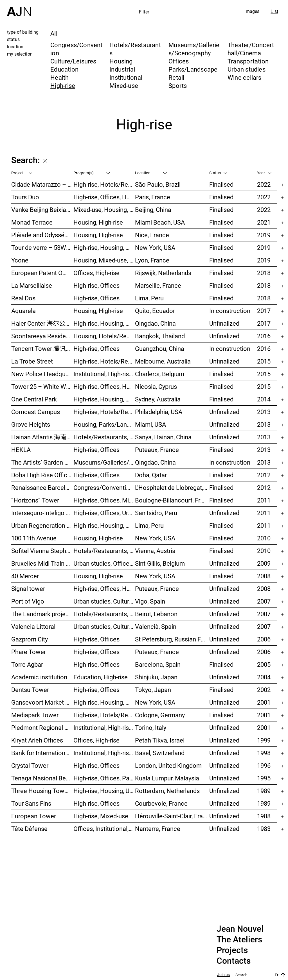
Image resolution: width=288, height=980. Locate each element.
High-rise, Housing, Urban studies (104, 791)
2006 (264, 639)
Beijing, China (153, 210)
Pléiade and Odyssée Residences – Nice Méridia (42, 235)
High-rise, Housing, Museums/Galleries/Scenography (104, 247)
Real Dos (23, 298)
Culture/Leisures (73, 61)
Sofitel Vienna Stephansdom (42, 551)
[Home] (19, 8)
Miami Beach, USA (160, 222)
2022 (264, 184)
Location (151, 173)
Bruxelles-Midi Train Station (42, 563)
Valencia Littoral (33, 626)
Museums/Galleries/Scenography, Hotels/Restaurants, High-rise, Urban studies (104, 462)
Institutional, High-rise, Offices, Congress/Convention (104, 727)
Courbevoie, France (161, 803)
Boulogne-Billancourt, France (172, 500)
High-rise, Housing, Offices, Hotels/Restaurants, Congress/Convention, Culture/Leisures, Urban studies (104, 525)
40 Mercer (25, 576)
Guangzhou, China (160, 349)
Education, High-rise (101, 677)
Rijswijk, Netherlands (163, 273)
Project (22, 173)
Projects (232, 950)
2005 (264, 664)
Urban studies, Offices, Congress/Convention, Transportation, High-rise (104, 563)
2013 (264, 412)
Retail (176, 77)
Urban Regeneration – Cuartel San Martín (42, 525)
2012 (264, 475)
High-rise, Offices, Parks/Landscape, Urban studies (104, 778)
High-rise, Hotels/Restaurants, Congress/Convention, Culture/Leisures (104, 412)
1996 (264, 765)
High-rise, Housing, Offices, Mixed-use (104, 323)
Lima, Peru (149, 298)
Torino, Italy (151, 727)
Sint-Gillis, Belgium (160, 563)
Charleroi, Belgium (160, 374)
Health (59, 77)
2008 (264, 576)
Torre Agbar (27, 664)
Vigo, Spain (150, 601)
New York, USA (155, 247)
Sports (178, 85)
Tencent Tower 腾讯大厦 (42, 349)
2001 (264, 702)
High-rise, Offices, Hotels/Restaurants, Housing (104, 589)
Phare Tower (29, 652)
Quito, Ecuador (155, 311)
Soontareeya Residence (42, 336)
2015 (264, 361)
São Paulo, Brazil (158, 184)
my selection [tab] (20, 54)
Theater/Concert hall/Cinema (251, 49)
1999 (264, 740)
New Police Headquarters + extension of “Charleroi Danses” (42, 374)
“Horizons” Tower (35, 500)
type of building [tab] (23, 32)
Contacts (234, 961)
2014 (264, 399)
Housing (121, 61)
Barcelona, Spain (158, 664)
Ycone (20, 260)
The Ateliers (239, 940)
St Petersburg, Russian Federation (172, 639)
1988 (264, 816)
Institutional (126, 77)
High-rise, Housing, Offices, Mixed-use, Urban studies (104, 702)
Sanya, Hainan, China (163, 437)
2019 (264, 235)
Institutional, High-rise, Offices (104, 374)
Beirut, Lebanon (156, 614)
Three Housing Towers (42, 791)
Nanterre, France (158, 829)
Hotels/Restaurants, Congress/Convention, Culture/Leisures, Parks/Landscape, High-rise (104, 437)
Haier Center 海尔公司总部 (42, 323)
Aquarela (23, 311)
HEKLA (21, 450)
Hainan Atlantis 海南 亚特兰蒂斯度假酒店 (42, 437)
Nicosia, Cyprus (156, 386)
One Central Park (34, 399)
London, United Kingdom (168, 765)
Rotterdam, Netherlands (167, 791)
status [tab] (13, 39)
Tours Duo (25, 197)
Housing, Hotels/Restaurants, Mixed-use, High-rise (104, 336)
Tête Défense (29, 829)
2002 (264, 690)
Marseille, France (158, 285)
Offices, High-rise (96, 273)
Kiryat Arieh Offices (37, 740)
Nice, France (152, 235)
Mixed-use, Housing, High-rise (104, 210)
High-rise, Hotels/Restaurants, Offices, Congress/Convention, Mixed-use (104, 715)
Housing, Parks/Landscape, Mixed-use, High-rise (104, 424)
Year (264, 173)
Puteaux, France (157, 450)
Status (218, 173)
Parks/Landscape (193, 69)
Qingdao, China (155, 323)
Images (252, 11)
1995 (264, 778)
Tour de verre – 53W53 (42, 247)
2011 (264, 500)
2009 (264, 563)
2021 (264, 222)
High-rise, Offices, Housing (104, 386)
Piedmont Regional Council (42, 727)
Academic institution (39, 677)
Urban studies (247, 69)
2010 (264, 538)
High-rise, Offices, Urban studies (104, 513)
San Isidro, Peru (156, 513)
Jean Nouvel (240, 929)
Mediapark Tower (35, 715)
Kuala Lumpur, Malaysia (167, 778)
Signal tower (28, 589)
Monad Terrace (32, 222)
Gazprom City (30, 639)
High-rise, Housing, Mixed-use (104, 399)
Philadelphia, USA (159, 412)
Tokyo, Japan (153, 690)
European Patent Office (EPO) (42, 273)
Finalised (221, 184)
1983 (264, 829)
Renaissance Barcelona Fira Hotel (42, 487)
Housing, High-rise (98, 222)
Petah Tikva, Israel (160, 740)
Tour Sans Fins (31, 803)
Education (64, 69)
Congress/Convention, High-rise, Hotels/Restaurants (104, 487)
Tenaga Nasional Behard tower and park (42, 778)
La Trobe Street (32, 361)
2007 (264, 601)
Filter (144, 12)
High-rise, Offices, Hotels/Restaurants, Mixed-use (104, 197)
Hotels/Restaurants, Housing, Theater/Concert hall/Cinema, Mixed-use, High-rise (104, 614)
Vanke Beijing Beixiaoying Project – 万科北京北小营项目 (42, 210)
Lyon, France (152, 260)
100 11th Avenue (34, 538)
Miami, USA (150, 424)
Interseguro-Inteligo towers (42, 513)
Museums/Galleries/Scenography (194, 49)
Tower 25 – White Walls (42, 386)
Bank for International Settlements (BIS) (42, 753)
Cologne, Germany (160, 715)
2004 (264, 677)
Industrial (122, 69)
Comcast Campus (36, 412)
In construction (230, 311)
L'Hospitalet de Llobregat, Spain (172, 487)
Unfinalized (224, 323)
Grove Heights (31, 424)
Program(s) (92, 173)
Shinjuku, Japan (156, 677)
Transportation (248, 61)
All (54, 33)
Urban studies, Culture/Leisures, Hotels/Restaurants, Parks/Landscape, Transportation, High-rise (104, 601)
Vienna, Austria (155, 551)
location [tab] (15, 47)
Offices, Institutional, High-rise (104, 829)
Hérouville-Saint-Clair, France (172, 816)
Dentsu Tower (30, 690)
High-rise (63, 85)
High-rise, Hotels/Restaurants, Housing (104, 184)
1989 (264, 791)
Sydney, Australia (158, 399)
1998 (264, 753)
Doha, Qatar (151, 475)
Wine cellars (245, 77)
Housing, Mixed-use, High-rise (104, 260)
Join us (223, 975)
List (274, 11)
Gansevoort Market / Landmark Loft (42, 702)
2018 (264, 273)
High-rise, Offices (96, 285)
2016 (264, 336)
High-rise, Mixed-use (101, 816)
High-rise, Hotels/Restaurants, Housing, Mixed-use (104, 361)
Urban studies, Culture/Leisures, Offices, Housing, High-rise (104, 626)
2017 (264, 311)
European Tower (34, 816)
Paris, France (153, 197)
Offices (179, 61)
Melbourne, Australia (163, 361)
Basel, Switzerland (160, 753)
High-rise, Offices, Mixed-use (104, 500)
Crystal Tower (30, 765)
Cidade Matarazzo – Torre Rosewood (42, 184)
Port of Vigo (28, 601)
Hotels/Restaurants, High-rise (104, 551)
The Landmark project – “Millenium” (42, 614)
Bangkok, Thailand (160, 336)
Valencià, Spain (156, 626)
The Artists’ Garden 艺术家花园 (42, 462)
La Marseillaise (32, 285)
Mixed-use (124, 85)
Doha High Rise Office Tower (42, 475)
